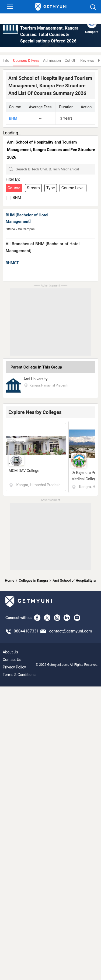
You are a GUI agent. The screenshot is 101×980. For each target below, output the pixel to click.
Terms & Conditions (19, 675)
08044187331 (26, 631)
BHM (13, 118)
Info (6, 60)
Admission (52, 60)
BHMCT (12, 263)
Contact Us (12, 660)
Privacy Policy (14, 667)
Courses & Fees (26, 60)
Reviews (87, 60)
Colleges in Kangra (34, 580)
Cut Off (71, 60)
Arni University (35, 379)
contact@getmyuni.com (70, 631)
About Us (10, 652)
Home (10, 580)
